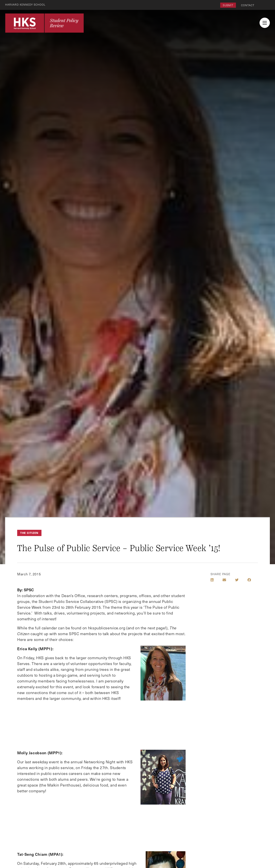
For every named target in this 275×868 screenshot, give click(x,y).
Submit (228, 5)
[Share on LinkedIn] (212, 580)
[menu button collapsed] (265, 23)
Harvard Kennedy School (25, 5)
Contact (248, 5)
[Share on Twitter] (237, 580)
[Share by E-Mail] (224, 580)
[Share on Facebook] (249, 580)
